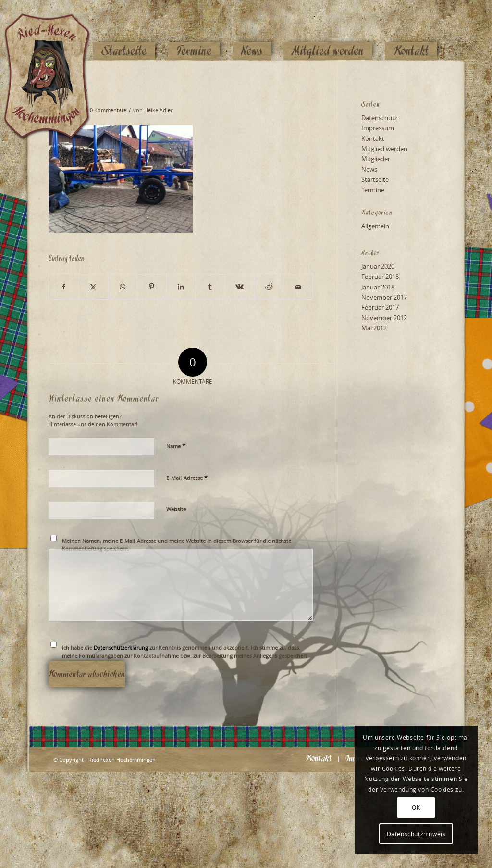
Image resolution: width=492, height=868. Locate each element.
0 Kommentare (108, 110)
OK (416, 807)
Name (176, 446)
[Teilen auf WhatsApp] (123, 287)
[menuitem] (124, 32)
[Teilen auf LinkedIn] (181, 287)
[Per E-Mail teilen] (298, 287)
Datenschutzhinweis (416, 834)
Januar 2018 (378, 287)
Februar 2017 (380, 307)
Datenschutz (379, 118)
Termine (373, 190)
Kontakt (373, 138)
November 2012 (384, 318)
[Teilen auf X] (93, 287)
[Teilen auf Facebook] (64, 287)
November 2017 (384, 297)
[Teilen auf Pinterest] (152, 287)
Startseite (375, 179)
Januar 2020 (378, 266)
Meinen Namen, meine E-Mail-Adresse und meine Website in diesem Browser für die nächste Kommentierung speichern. (177, 545)
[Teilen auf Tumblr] (210, 287)
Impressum (378, 128)
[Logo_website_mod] (54, 31)
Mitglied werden (384, 149)
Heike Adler (158, 110)
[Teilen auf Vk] (239, 287)
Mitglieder (376, 159)
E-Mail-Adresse (187, 478)
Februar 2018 (380, 277)
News (369, 169)
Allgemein (375, 226)
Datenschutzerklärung (121, 648)
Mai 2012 (374, 328)
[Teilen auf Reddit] (269, 287)
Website (176, 509)
